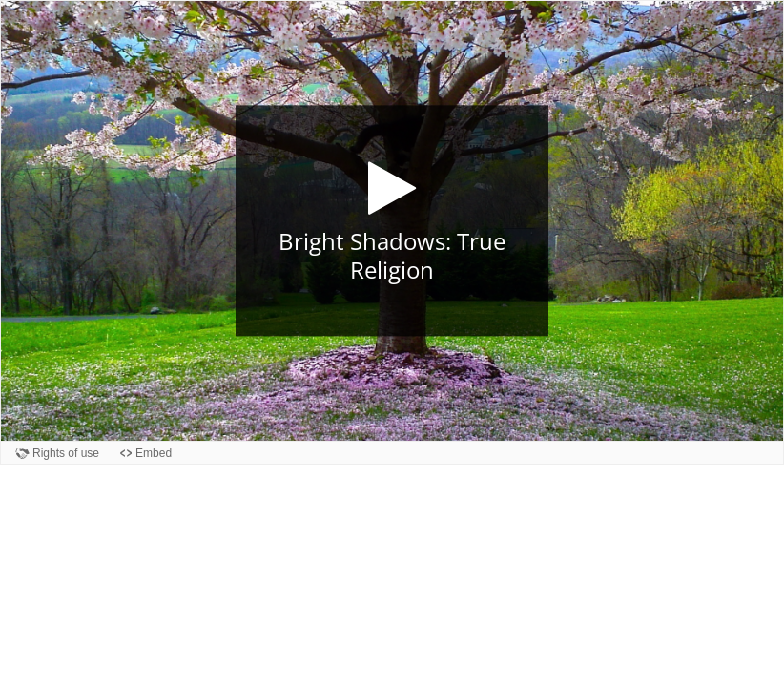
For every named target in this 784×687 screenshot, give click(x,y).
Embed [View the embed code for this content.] (154, 453)
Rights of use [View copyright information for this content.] (66, 453)
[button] (392, 221)
